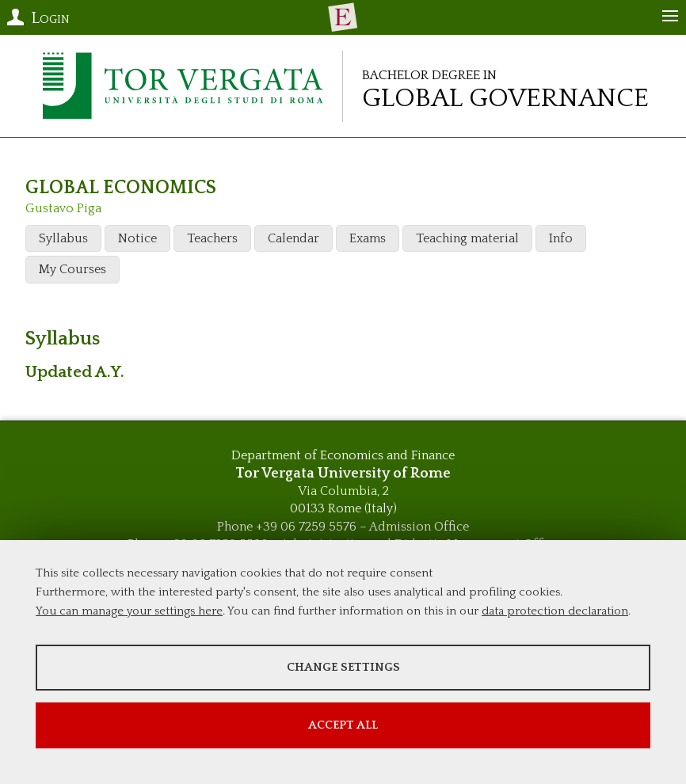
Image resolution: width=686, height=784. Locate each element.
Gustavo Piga (63, 208)
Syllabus (63, 238)
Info (561, 238)
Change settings (343, 667)
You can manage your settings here (129, 611)
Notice (137, 238)
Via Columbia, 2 (343, 491)
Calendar (293, 238)
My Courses (72, 269)
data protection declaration (555, 611)
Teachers (212, 238)
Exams (368, 238)
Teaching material (467, 238)
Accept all (343, 725)
